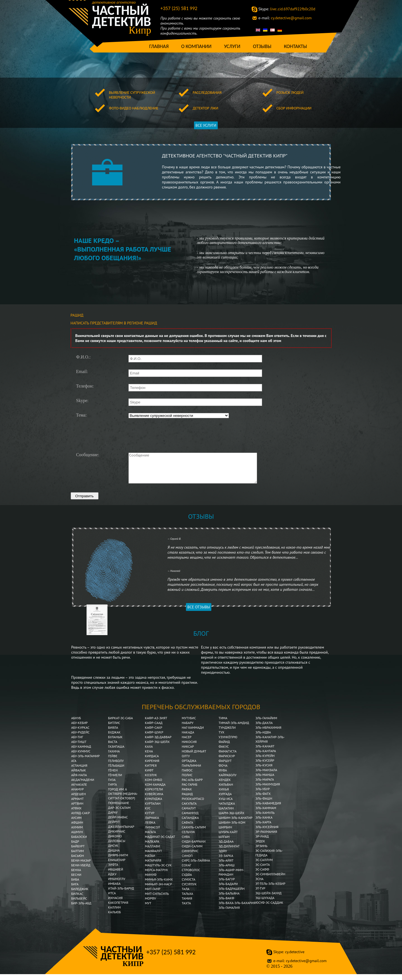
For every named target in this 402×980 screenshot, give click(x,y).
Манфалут (153, 857)
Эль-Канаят (265, 752)
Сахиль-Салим (194, 833)
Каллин (114, 913)
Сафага (187, 828)
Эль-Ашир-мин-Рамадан (231, 878)
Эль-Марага (265, 785)
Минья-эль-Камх (159, 885)
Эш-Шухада (265, 904)
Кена (149, 757)
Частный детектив (122, 16)
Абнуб (76, 724)
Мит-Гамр (153, 895)
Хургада (225, 800)
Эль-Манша (265, 781)
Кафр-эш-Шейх (157, 748)
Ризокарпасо (193, 805)
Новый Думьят (194, 757)
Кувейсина (154, 800)
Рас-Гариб (190, 790)
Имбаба (115, 889)
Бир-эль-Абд (81, 909)
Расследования (207, 93)
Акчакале (79, 790)
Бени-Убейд (81, 871)
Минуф (151, 880)
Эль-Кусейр (265, 766)
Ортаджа (189, 767)
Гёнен (113, 776)
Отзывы (262, 46)
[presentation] (171, 435)
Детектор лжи (205, 108)
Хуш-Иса (226, 805)
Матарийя (153, 866)
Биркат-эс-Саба (120, 724)
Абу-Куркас (80, 733)
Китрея (151, 771)
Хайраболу (228, 781)
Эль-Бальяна (229, 899)
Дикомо (115, 842)
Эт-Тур (260, 894)
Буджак (114, 738)
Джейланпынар (121, 832)
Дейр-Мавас (118, 823)
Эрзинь (261, 852)
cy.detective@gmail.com (285, 18)
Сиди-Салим (192, 852)
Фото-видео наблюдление (134, 108)
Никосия (189, 748)
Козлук (151, 781)
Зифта (113, 870)
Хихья (224, 795)
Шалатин (226, 814)
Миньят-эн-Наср (158, 890)
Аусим (76, 824)
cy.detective (289, 958)
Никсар (188, 752)
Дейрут (114, 828)
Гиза (112, 786)
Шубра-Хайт (228, 838)
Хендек (225, 786)
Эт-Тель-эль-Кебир (270, 889)
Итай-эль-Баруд (121, 894)
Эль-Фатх (263, 799)
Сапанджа (190, 824)
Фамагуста (228, 757)
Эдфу (223, 857)
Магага (150, 838)
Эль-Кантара (266, 757)
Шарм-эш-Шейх (231, 819)
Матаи (150, 861)
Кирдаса (152, 762)
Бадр (75, 847)
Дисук (113, 851)
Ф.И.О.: (83, 357)
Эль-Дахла (264, 729)
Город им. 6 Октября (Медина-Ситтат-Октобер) (123, 799)
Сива (186, 842)
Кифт (149, 776)
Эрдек (260, 847)
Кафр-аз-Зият (156, 724)
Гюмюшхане (119, 809)
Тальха (187, 899)
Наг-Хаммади (193, 733)
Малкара (152, 847)
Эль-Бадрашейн (232, 894)
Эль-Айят (226, 866)
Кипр (140, 30)
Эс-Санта (263, 870)
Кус (148, 814)
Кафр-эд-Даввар (158, 743)
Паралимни (191, 771)
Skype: (82, 401)
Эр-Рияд (262, 842)
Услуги (232, 46)
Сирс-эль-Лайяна (196, 866)
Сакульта (189, 809)
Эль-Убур (263, 795)
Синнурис (190, 857)
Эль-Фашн (264, 804)
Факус (224, 752)
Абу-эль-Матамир (85, 762)
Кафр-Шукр (154, 738)
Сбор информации (294, 108)
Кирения (152, 767)
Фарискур (227, 762)
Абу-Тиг (77, 743)
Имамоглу (117, 885)
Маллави (152, 852)
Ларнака (152, 824)
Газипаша (116, 752)
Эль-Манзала (266, 776)
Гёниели (115, 781)
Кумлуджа (154, 805)
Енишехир (117, 866)
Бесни (76, 880)
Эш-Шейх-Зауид (269, 899)
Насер (187, 743)
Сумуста (189, 885)
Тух (222, 738)
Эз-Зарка (226, 861)
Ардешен (78, 800)
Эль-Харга (263, 828)
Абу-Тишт (79, 748)
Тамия (187, 904)
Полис (187, 781)
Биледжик (80, 895)
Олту (186, 762)
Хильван (226, 790)
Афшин (77, 828)
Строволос (191, 876)
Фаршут (225, 767)
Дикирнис (117, 837)
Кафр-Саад (154, 729)
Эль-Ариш (227, 871)
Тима (223, 724)
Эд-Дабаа (226, 847)
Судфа (187, 880)
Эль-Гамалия (229, 913)
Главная (159, 46)
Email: (82, 372)
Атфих (76, 814)
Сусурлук (189, 890)
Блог (201, 639)
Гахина (114, 757)
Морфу (150, 904)
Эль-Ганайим (266, 724)
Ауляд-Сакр (81, 819)
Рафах (187, 795)
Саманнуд (190, 819)
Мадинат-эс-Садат (160, 842)
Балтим (77, 857)
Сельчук (188, 838)
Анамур (77, 795)
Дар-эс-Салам (119, 813)
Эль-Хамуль (265, 818)
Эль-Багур (227, 885)
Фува (223, 776)
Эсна (259, 885)
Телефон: (85, 386)
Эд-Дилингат (229, 852)
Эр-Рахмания (266, 837)
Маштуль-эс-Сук (158, 871)
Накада (188, 738)
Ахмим (77, 833)
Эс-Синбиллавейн (270, 880)
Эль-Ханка (264, 823)
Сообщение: (88, 455)
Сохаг (186, 871)
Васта (113, 748)
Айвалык (79, 776)
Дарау (113, 818)
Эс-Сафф (262, 875)
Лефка (150, 828)
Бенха (76, 876)
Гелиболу (116, 767)
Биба (75, 885)
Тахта (186, 909)
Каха (149, 752)
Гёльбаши (116, 771)
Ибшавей (116, 875)
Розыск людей (290, 93)
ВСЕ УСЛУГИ (206, 125)
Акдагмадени (83, 786)
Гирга (113, 790)
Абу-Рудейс (80, 738)
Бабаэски (79, 842)
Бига (75, 890)
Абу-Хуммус (81, 757)
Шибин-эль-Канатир (235, 824)
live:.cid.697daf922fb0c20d (287, 9)
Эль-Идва (263, 738)
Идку (112, 880)
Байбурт (78, 852)
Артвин (77, 809)
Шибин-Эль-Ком (232, 828)
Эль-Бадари (228, 890)
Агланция (79, 771)
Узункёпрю (228, 743)
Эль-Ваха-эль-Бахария (237, 909)
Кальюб (114, 918)
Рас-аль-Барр (192, 786)
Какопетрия (118, 908)
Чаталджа (227, 809)
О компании (196, 46)
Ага (74, 767)
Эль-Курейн (265, 762)
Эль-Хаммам (266, 814)
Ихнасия (115, 904)
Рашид (187, 800)
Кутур (150, 819)
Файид (224, 748)
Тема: (82, 415)
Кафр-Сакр (154, 733)
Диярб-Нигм (118, 861)
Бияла (113, 733)
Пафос (187, 776)
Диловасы (117, 847)
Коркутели (154, 795)
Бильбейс (79, 904)
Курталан (153, 809)
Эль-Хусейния (267, 833)
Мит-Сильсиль (157, 899)
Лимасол (152, 833)
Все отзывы (199, 613)
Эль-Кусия (264, 771)
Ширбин (225, 833)
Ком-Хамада (155, 790)
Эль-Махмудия (268, 790)
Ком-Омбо (154, 786)
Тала (186, 895)
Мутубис (189, 724)
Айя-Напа (79, 781)
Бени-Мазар (81, 866)
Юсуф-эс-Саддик (269, 908)
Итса (112, 899)
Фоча (223, 771)
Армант (77, 805)
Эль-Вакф (226, 904)
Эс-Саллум (264, 866)
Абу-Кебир (79, 729)
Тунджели (227, 733)
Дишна (114, 856)
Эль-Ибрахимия (268, 733)
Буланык (115, 743)
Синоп (187, 861)
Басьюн (78, 861)
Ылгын (224, 842)
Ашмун (77, 838)
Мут (148, 909)
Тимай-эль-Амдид (234, 729)
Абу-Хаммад (81, 752)
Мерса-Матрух (156, 876)
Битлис (114, 729)
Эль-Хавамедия (268, 809)
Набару (188, 729)
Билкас (78, 899)
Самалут (189, 814)
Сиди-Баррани (194, 847)
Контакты (295, 46)
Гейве (113, 762)
